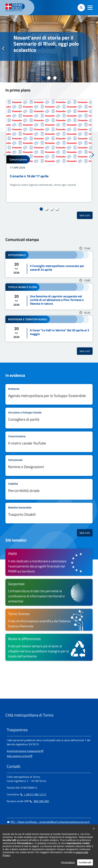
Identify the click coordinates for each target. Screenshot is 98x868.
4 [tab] (57, 209)
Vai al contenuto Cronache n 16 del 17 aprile (49, 151)
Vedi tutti (86, 215)
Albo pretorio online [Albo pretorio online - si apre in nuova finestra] (18, 756)
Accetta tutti (85, 863)
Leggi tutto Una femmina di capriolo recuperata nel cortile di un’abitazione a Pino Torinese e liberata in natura (49, 296)
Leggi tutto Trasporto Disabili (49, 513)
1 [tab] (43, 78)
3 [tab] (55, 78)
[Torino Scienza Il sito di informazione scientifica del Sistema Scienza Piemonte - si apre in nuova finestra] (49, 620)
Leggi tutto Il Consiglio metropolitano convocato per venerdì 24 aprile (49, 264)
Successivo (94, 49)
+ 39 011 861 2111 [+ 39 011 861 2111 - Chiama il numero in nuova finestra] (33, 794)
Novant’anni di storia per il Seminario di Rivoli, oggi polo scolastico (46, 44)
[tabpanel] (49, 49)
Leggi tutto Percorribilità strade (49, 489)
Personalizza (68, 863)
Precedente (4, 49)
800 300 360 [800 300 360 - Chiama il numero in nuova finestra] (39, 801)
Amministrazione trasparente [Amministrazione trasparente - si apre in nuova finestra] (24, 751)
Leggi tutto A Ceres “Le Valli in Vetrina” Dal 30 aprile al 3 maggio (49, 329)
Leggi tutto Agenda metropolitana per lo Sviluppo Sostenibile (49, 394)
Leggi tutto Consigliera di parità (49, 418)
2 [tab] (49, 78)
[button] (90, 8)
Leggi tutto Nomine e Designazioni (49, 465)
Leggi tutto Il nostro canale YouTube (49, 442)
